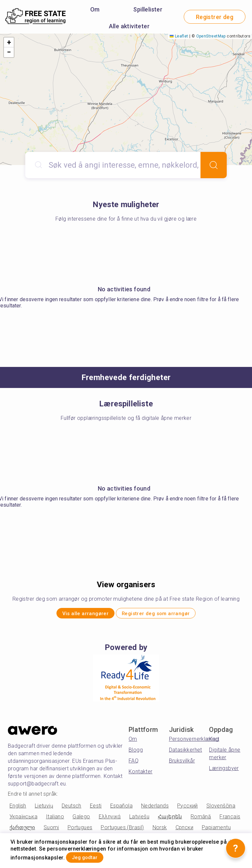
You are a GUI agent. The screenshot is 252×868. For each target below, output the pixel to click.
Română (201, 820)
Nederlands (155, 809)
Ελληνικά (110, 820)
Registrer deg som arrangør (165, 615)
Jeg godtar (93, 856)
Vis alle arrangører (75, 615)
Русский (188, 809)
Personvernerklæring (194, 742)
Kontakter (141, 775)
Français (230, 820)
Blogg (136, 753)
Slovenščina (221, 809)
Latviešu (139, 820)
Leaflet (179, 36)
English (18, 809)
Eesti (96, 809)
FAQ (134, 764)
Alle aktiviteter (129, 26)
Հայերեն (170, 820)
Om (95, 9)
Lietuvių (44, 809)
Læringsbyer (224, 772)
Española (121, 809)
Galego (81, 820)
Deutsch (72, 809)
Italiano (55, 820)
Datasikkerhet (186, 753)
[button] (9, 42)
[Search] (214, 165)
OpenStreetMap (211, 36)
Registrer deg (215, 17)
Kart (214, 742)
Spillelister (148, 9)
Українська (23, 820)
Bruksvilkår (182, 764)
